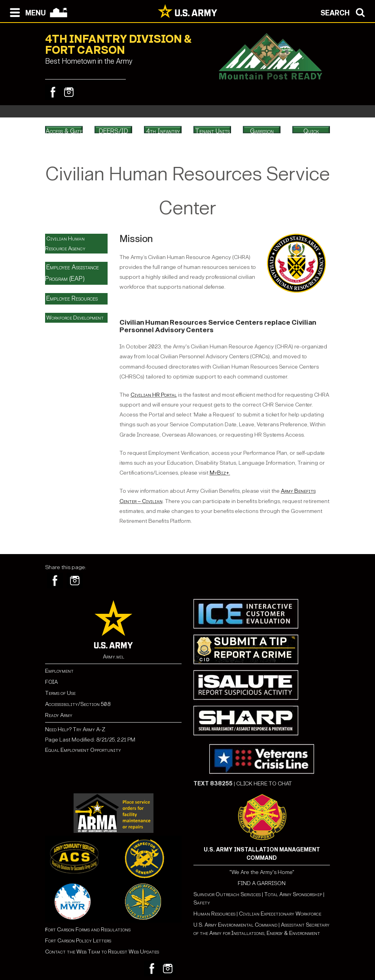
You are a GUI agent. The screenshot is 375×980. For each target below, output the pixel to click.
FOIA (51, 682)
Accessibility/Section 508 (78, 704)
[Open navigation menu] (26, 12)
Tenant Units (212, 131)
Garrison (262, 131)
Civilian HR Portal (154, 395)
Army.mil (114, 657)
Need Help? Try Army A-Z (75, 729)
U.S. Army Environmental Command (235, 925)
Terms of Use (60, 693)
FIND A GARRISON (262, 883)
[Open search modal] (345, 12)
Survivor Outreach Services (227, 894)
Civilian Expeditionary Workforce (280, 914)
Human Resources (214, 914)
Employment (59, 671)
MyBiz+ (219, 473)
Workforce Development (75, 318)
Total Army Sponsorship (293, 894)
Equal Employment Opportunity (83, 750)
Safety (202, 903)
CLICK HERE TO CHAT (264, 784)
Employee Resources (72, 298)
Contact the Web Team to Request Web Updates (102, 952)
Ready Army (59, 715)
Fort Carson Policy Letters (78, 941)
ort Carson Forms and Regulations (88, 930)
